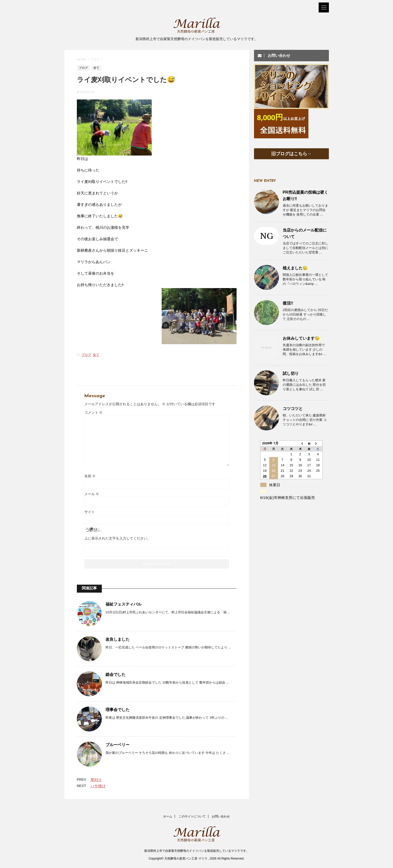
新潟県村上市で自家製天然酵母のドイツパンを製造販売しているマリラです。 (197, 851)
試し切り (291, 373)
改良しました (118, 639)
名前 (90, 476)
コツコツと (293, 409)
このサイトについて (192, 816)
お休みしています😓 (301, 338)
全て (96, 355)
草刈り (96, 780)
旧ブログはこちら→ (291, 154)
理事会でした (118, 710)
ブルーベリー (118, 745)
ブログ (86, 355)
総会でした (116, 674)
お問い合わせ (221, 816)
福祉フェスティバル (124, 604)
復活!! (288, 303)
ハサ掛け (98, 786)
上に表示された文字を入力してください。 (118, 538)
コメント (94, 412)
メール (92, 494)
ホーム (168, 816)
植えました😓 (295, 268)
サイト (90, 512)
